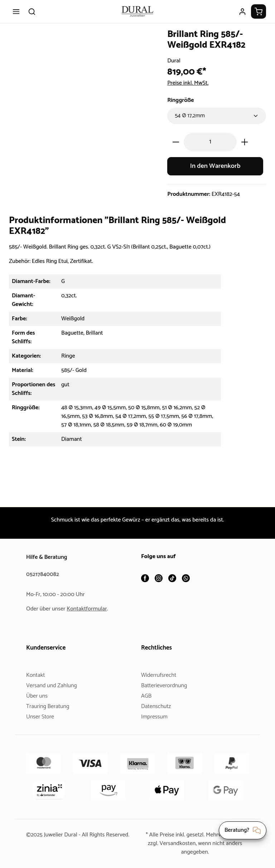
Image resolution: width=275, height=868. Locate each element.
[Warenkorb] (259, 11)
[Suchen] (32, 11)
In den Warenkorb (215, 166)
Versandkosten (177, 843)
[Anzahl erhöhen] (245, 142)
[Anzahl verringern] (176, 142)
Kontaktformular (90, 609)
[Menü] (16, 11)
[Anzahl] (210, 142)
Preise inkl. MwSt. (190, 83)
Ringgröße (182, 100)
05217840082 (44, 574)
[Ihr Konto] (242, 11)
